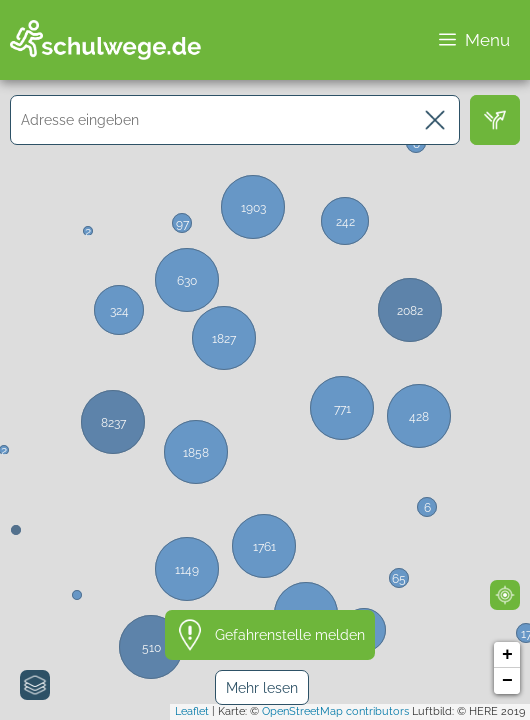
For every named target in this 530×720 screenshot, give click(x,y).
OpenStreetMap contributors (335, 711)
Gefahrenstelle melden (290, 635)
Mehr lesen (262, 688)
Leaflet (192, 711)
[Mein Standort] (505, 595)
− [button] (507, 681)
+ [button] (507, 655)
